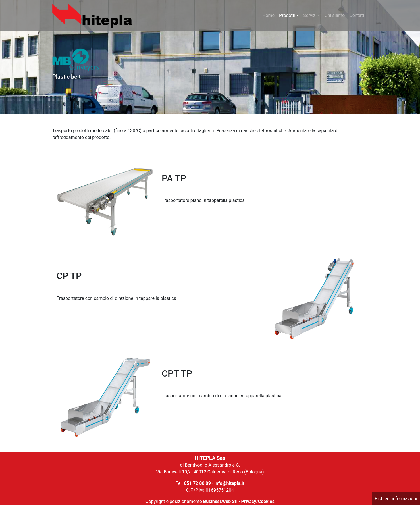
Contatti (357, 15)
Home (268, 15)
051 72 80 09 (197, 483)
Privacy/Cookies (258, 501)
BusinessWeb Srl (220, 501)
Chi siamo (335, 15)
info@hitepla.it (229, 483)
